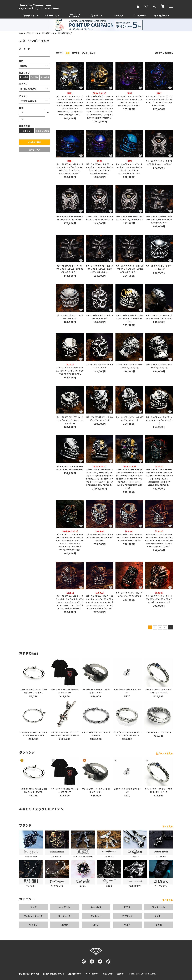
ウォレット (96, 916)
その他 (159, 925)
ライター (159, 916)
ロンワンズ (118, 15)
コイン (96, 925)
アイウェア (127, 916)
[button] (170, 627)
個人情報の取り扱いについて (54, 974)
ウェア (127, 925)
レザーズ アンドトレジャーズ (74, 15)
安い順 (85, 53)
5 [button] (165, 627)
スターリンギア (52, 15)
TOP (21, 33)
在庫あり (26, 131)
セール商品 (45, 77)
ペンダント (65, 907)
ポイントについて (92, 974)
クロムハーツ (140, 15)
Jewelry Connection (35, 5)
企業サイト (121, 974)
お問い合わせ (108, 974)
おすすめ (76, 53)
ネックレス (96, 907)
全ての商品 (24, 77)
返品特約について (75, 974)
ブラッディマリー (30, 15)
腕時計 (65, 925)
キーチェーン (65, 916)
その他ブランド (162, 15)
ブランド (30, 33)
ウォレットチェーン (33, 916)
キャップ (33, 925)
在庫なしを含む (42, 131)
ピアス (127, 907)
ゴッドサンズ (96, 15)
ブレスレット (159, 907)
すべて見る (168, 826)
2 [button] (155, 627)
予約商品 (34, 77)
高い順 (93, 53)
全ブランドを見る (164, 753)
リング (33, 907)
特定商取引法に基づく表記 (29, 974)
